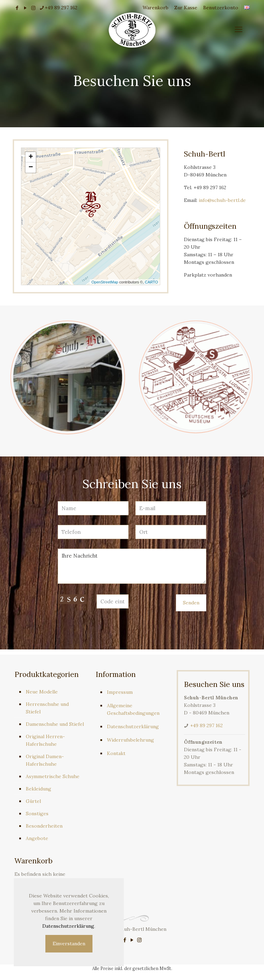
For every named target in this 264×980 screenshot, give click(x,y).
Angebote (37, 838)
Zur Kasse (186, 8)
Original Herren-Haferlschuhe (45, 740)
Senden (191, 603)
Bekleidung (38, 789)
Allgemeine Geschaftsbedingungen (133, 709)
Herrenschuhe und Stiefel (47, 708)
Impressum (120, 692)
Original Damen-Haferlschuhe (45, 760)
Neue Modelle (42, 692)
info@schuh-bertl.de (222, 200)
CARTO (152, 282)
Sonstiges (37, 814)
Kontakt (116, 753)
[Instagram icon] (139, 940)
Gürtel (33, 801)
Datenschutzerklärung (133, 726)
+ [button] (31, 157)
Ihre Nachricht (132, 566)
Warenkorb (156, 8)
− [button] (31, 168)
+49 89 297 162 (206, 725)
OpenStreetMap (105, 282)
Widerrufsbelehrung (130, 740)
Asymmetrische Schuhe (53, 776)
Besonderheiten (44, 826)
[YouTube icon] (132, 940)
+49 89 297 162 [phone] (61, 8)
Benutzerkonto (221, 8)
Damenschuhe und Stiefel (55, 724)
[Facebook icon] (125, 940)
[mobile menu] (239, 29)
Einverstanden (69, 944)
